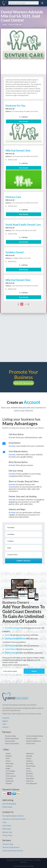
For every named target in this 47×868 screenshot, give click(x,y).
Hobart (8, 761)
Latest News (7, 826)
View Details (23, 121)
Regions (5, 721)
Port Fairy (30, 776)
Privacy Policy (7, 835)
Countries (6, 718)
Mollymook (10, 781)
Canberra (29, 761)
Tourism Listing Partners (35, 736)
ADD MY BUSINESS (9, 804)
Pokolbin (9, 783)
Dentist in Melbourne (33, 741)
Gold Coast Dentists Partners (13, 851)
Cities (4, 724)
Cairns (28, 768)
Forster (29, 771)
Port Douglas (10, 771)
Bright (8, 768)
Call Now (23, 117)
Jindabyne (9, 766)
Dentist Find (30, 743)
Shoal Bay (29, 773)
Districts (5, 727)
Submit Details (23, 561)
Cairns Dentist (10, 741)
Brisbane (9, 756)
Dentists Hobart (32, 738)
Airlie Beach (30, 778)
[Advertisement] (23, 337)
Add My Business (24, 383)
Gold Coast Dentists (12, 743)
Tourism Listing (10, 736)
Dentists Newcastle (12, 738)
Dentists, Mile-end (15, 24)
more (27, 304)
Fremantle (9, 778)
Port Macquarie (32, 783)
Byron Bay (30, 763)
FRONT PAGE (7, 807)
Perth (8, 758)
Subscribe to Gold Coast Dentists (14, 819)
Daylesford (10, 773)
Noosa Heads (31, 766)
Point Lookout (11, 776)
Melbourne (30, 753)
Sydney (8, 753)
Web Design (7, 829)
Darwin (29, 758)
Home (4, 24)
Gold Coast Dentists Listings (24, 866)
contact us (20, 816)
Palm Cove (30, 781)
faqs (10, 832)
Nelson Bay (10, 763)
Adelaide (29, 756)
